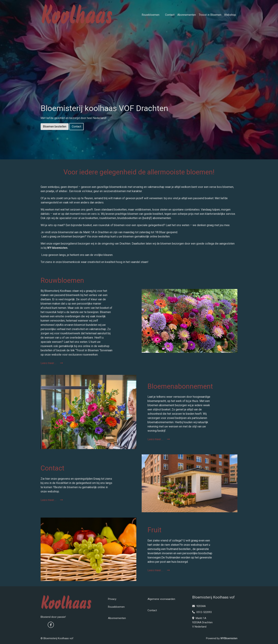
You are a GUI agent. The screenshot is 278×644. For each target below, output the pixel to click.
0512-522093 (202, 612)
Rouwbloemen (151, 15)
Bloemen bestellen (55, 127)
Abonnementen (187, 15)
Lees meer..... (52, 363)
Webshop (230, 15)
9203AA (199, 606)
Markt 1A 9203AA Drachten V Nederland (202, 622)
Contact (170, 15)
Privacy (112, 599)
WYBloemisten (229, 638)
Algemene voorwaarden (161, 599)
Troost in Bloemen (210, 15)
